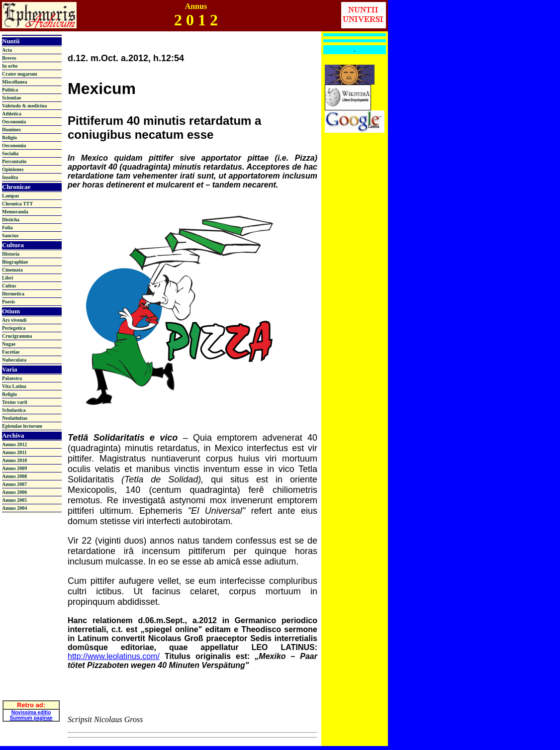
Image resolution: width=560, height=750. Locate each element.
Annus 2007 (14, 484)
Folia (7, 228)
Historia (11, 254)
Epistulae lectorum (22, 426)
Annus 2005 (14, 500)
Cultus (9, 286)
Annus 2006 (14, 492)
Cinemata (12, 270)
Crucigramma (17, 336)
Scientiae (11, 98)
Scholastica (14, 410)
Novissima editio (31, 707)
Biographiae (15, 262)
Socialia (10, 153)
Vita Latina (14, 386)
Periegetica (14, 328)
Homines (11, 130)
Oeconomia (14, 122)
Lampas (10, 196)
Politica (10, 90)
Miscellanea (15, 82)
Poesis (8, 302)
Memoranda (15, 212)
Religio (9, 138)
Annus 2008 (14, 476)
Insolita (10, 177)
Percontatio (14, 161)
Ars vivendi (14, 320)
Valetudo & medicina (24, 106)
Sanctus (10, 235)
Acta (7, 50)
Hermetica (13, 294)
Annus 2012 (14, 444)
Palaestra (12, 378)
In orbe (10, 66)
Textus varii (14, 402)
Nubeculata (14, 360)
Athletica (12, 114)
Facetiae (11, 352)
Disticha (11, 220)
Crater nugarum (20, 74)
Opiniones (13, 169)
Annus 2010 (14, 460)
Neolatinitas (15, 418)
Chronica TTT (17, 204)
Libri (7, 278)
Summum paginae (31, 712)
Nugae (9, 344)
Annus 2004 (14, 508)
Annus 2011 (14, 452)
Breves (9, 58)
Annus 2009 (14, 468)
